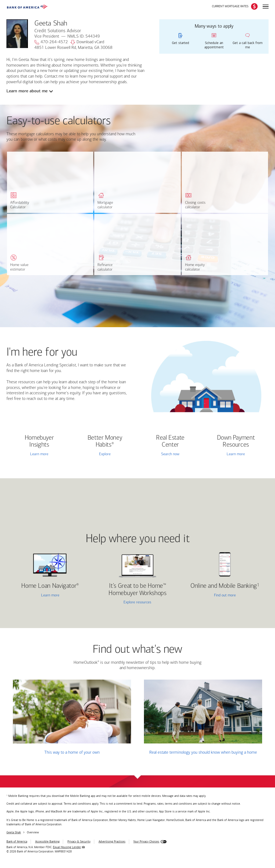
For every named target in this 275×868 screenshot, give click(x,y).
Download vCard (87, 42)
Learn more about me (27, 91)
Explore (105, 454)
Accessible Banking (47, 842)
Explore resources (137, 602)
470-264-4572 (51, 42)
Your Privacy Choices (146, 842)
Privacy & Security (79, 842)
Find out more (210, 596)
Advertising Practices (112, 842)
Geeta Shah (14, 832)
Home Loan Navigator (50, 586)
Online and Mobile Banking (224, 586)
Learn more (39, 454)
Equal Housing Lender (67, 847)
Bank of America (17, 842)
